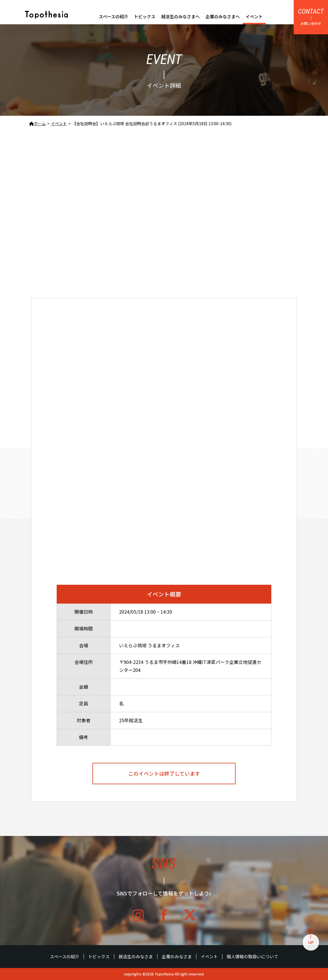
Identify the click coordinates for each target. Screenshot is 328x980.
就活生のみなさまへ (180, 16)
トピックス (145, 16)
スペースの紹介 (113, 16)
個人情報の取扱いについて (252, 957)
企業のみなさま (177, 957)
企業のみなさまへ (223, 16)
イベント (254, 16)
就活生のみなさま (136, 957)
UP (309, 939)
